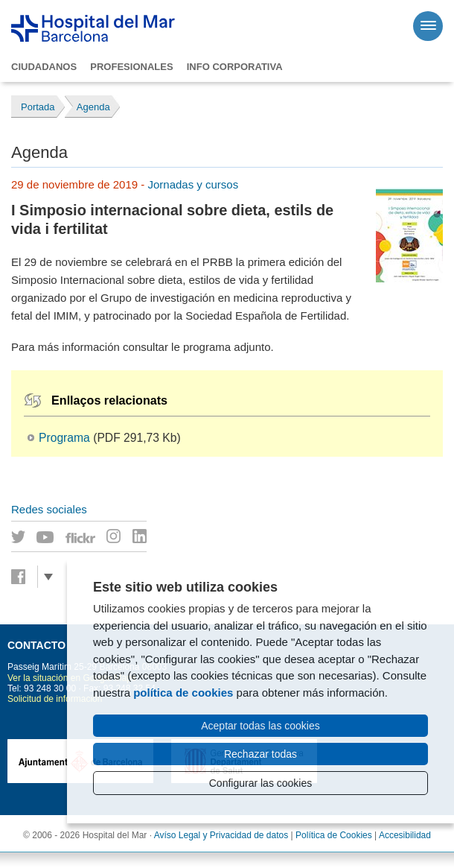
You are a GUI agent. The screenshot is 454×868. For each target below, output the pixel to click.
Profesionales (131, 67)
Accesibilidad (405, 835)
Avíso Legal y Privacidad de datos (221, 835)
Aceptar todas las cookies (260, 726)
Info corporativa (235, 67)
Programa (64, 438)
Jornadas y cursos (193, 184)
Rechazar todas (260, 754)
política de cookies (183, 693)
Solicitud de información (55, 699)
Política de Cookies (334, 835)
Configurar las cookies (261, 783)
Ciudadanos (44, 67)
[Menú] (428, 26)
